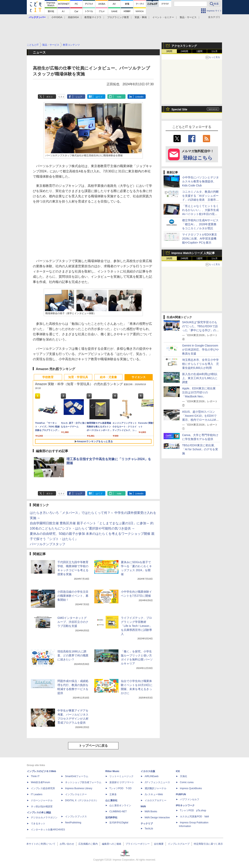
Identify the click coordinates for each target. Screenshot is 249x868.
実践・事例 (141, 17)
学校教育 (48, 377)
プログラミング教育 (118, 17)
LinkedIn (139, 97)
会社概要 (159, 844)
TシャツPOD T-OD (120, 788)
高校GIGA (73, 17)
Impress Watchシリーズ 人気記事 (193, 253)
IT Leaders (37, 794)
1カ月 (215, 51)
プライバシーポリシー (138, 844)
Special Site (179, 109)
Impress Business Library (79, 788)
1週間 (200, 51)
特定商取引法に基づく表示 (208, 844)
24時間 (184, 51)
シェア (79, 97)
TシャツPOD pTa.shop (193, 810)
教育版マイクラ (93, 17)
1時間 (169, 51)
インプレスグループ (179, 844)
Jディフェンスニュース (157, 782)
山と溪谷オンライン (120, 805)
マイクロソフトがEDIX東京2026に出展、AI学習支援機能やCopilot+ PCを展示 (200, 239)
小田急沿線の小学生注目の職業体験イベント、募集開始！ (73, 596)
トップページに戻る (93, 746)
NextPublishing (73, 823)
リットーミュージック (121, 776)
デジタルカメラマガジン (44, 818)
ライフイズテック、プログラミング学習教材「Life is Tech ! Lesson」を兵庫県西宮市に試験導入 (136, 626)
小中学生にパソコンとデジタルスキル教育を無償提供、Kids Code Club (200, 181)
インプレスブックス (76, 817)
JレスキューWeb (154, 794)
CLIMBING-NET (118, 811)
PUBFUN (181, 794)
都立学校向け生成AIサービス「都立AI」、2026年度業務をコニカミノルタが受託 (200, 224)
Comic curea (187, 782)
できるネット (38, 824)
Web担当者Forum (40, 782)
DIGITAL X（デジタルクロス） (82, 800)
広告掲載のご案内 (88, 844)
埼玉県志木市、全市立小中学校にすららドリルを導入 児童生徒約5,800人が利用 (200, 364)
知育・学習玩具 (78, 377)
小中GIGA (57, 17)
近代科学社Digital (119, 823)
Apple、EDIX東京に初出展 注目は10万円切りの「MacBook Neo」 (200, 392)
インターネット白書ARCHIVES (48, 830)
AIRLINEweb (152, 776)
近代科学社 (111, 818)
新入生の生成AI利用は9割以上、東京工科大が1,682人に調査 (200, 378)
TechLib (149, 829)
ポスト (50, 97)
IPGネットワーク (185, 805)
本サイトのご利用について (41, 844)
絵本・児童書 (108, 377)
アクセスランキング (184, 46)
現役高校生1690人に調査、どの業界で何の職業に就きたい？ (73, 655)
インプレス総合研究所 (43, 788)
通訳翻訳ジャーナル (156, 788)
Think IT (35, 776)
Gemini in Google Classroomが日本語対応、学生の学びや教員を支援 (200, 350)
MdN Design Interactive (157, 818)
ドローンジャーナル (42, 800)
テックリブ (147, 824)
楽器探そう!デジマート (122, 782)
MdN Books (151, 811)
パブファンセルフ (190, 799)
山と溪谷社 (111, 800)
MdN (143, 806)
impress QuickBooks (191, 788)
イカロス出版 (148, 771)
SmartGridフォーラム (77, 776)
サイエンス (139, 377)
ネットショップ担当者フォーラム (83, 782)
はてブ (99, 97)
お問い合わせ (67, 844)
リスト (61, 97)
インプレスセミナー (76, 794)
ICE (178, 771)
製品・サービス (188, 17)
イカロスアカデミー (156, 800)
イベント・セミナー (163, 17)
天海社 (184, 776)
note (119, 97)
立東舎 (113, 794)
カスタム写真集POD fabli (194, 817)
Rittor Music (112, 771)
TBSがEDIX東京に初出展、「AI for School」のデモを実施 (200, 449)
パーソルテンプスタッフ (48, 544)
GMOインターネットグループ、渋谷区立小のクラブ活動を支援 (73, 622)
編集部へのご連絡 (112, 844)
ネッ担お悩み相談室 (42, 806)
